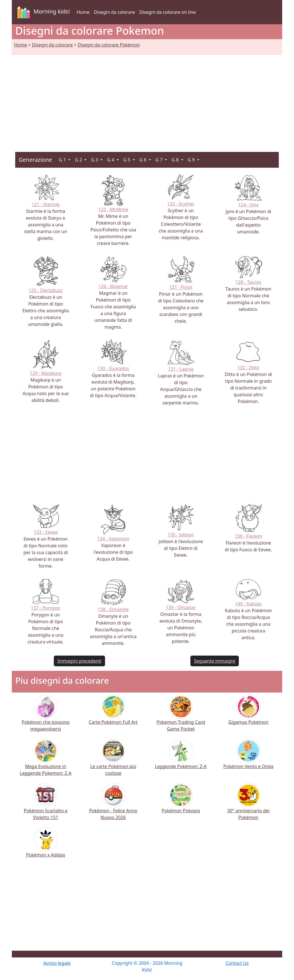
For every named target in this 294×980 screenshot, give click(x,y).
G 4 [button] (111, 160)
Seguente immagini (215, 661)
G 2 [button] (79, 160)
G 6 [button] (143, 160)
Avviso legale (57, 963)
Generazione (35, 160)
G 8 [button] (176, 160)
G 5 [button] (127, 160)
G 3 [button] (95, 160)
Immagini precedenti (80, 661)
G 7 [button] (160, 160)
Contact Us (237, 963)
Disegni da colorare (114, 12)
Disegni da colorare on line (168, 12)
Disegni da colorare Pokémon (109, 45)
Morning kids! (43, 12)
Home (83, 12)
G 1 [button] (63, 160)
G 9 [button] (192, 160)
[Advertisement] (147, 97)
